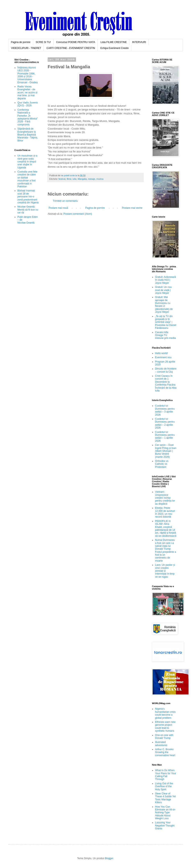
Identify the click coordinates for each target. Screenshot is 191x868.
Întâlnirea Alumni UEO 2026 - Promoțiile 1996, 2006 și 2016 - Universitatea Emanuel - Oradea (28, 75)
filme (69, 179)
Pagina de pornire (21, 42)
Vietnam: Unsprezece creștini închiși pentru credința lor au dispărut (165, 498)
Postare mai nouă (58, 208)
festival (62, 179)
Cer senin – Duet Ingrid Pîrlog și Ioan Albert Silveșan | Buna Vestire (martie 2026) (166, 451)
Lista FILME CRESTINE (114, 42)
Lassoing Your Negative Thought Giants (165, 826)
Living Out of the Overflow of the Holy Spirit (164, 786)
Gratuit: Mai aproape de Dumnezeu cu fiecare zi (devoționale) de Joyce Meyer (164, 305)
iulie (74, 179)
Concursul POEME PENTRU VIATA (76, 42)
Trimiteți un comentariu (65, 201)
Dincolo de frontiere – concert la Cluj (166, 370)
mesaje (91, 179)
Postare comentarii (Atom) (78, 214)
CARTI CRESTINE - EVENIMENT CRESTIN (71, 48)
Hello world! (162, 353)
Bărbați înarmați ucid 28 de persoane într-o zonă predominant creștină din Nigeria (28, 197)
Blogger (109, 858)
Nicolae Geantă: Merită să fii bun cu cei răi (28, 210)
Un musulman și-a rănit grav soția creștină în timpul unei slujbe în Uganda (27, 162)
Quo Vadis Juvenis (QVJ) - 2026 (28, 104)
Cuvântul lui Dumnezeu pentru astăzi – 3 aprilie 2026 (165, 410)
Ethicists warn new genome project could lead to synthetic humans (165, 726)
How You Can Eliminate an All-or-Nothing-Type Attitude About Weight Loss (165, 813)
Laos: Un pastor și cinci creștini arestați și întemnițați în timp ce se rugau (165, 571)
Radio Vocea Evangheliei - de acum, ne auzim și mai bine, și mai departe (27, 93)
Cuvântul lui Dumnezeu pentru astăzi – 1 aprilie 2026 (165, 436)
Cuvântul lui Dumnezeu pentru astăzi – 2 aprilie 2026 (165, 423)
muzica (100, 179)
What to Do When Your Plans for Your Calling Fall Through (166, 775)
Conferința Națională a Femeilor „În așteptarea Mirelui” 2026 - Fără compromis (28, 117)
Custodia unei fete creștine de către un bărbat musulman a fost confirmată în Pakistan (27, 179)
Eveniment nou (163, 357)
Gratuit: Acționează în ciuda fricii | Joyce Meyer (165, 280)
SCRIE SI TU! (43, 42)
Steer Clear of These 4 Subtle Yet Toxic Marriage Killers (165, 798)
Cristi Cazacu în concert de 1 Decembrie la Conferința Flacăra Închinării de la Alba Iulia (166, 383)
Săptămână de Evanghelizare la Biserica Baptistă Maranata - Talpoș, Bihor (28, 135)
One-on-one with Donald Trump (164, 737)
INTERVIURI (139, 42)
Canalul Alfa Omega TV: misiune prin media (165, 335)
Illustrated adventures (161, 744)
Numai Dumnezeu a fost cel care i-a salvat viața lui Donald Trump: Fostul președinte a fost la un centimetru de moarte (166, 550)
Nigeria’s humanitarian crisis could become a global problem (165, 713)
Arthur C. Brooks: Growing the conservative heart (165, 752)
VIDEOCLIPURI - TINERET (26, 48)
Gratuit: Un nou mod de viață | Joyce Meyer (163, 290)
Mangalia (82, 179)
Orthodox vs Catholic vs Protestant (162, 464)
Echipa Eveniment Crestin (115, 48)
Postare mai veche (132, 208)
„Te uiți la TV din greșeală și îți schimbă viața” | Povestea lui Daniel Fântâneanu (166, 322)
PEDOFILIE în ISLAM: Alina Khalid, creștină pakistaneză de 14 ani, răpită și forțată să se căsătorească (166, 528)
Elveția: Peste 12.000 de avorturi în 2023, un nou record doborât (165, 512)
